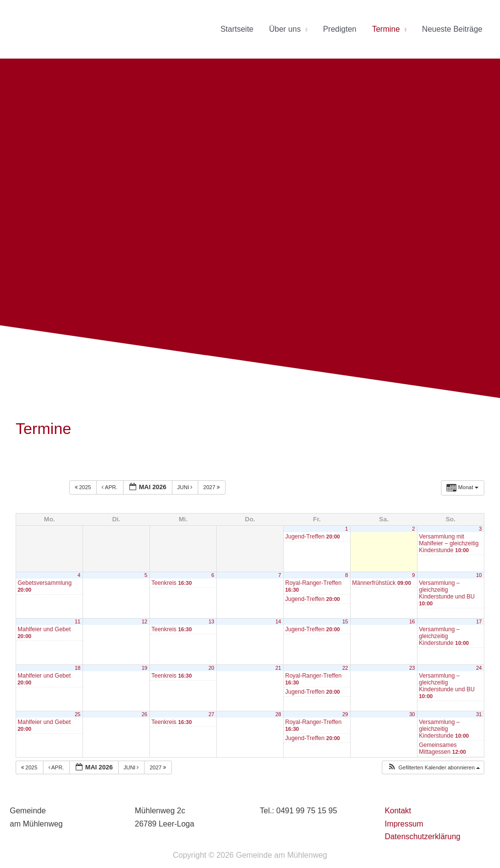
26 (145, 714)
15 (345, 621)
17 (479, 621)
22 (345, 668)
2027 (212, 487)
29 (345, 714)
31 (479, 714)
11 (78, 621)
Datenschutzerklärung (423, 837)
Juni (186, 487)
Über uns (285, 29)
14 (278, 621)
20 (211, 668)
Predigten (340, 29)
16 (412, 621)
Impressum (404, 824)
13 (211, 621)
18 (78, 668)
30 (412, 714)
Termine (386, 29)
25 (78, 714)
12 (145, 621)
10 (479, 575)
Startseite (237, 29)
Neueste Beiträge (452, 29)
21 (278, 668)
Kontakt (398, 811)
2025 (84, 487)
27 (211, 714)
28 (278, 714)
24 (479, 668)
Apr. (110, 487)
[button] (434, 768)
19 (145, 668)
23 (412, 668)
